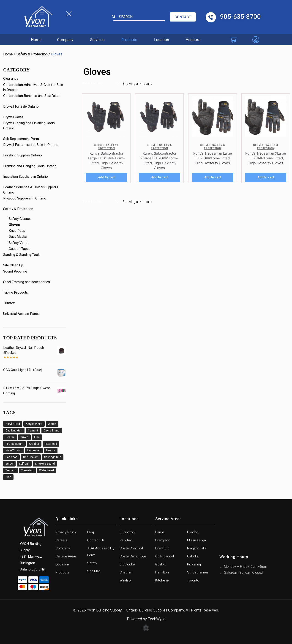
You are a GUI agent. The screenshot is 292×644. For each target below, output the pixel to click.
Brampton (163, 540)
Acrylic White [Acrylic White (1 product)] (34, 424)
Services (97, 40)
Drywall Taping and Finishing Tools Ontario (29, 126)
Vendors (193, 40)
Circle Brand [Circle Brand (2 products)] (52, 431)
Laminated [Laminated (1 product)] (34, 450)
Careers (61, 540)
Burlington (127, 532)
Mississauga (196, 540)
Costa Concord (131, 548)
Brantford (162, 548)
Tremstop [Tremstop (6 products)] (27, 470)
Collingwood (165, 556)
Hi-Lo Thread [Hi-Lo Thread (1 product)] (13, 450)
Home (36, 40)
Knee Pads (17, 231)
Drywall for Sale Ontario (21, 106)
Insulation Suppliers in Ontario (26, 177)
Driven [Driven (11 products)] (24, 437)
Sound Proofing (15, 271)
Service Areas (66, 556)
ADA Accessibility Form (101, 552)
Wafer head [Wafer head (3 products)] (46, 470)
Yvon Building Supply (104, 610)
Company (65, 40)
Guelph (160, 564)
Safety (92, 563)
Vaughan (126, 540)
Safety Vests (19, 243)
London (193, 532)
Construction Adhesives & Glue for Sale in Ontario (33, 87)
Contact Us (96, 540)
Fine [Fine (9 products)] (37, 437)
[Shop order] (101, 83)
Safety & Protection (32, 54)
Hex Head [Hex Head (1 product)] (51, 444)
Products (129, 40)
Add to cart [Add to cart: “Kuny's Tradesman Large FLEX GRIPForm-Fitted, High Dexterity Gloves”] (213, 177)
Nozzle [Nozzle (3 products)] (51, 450)
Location (161, 40)
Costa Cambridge (133, 556)
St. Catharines (198, 572)
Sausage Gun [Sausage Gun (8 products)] (53, 457)
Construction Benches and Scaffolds (31, 96)
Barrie (160, 532)
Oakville (193, 556)
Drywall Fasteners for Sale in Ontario (31, 145)
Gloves (99, 145)
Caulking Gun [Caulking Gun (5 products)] (14, 431)
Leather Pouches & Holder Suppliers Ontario (31, 190)
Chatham (126, 572)
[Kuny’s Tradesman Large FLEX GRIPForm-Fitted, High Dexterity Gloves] (213, 117)
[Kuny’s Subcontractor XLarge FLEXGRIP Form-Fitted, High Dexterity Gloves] (159, 117)
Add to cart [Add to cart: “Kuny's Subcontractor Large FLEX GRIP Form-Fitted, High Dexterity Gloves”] (106, 177)
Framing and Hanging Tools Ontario (30, 166)
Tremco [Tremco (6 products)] (10, 470)
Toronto (193, 580)
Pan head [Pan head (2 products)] (11, 457)
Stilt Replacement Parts (21, 139)
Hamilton (162, 572)
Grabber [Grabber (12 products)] (34, 444)
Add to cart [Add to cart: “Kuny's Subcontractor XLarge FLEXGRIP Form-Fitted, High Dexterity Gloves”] (159, 177)
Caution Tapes (20, 249)
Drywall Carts (13, 117)
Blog (91, 532)
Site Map (94, 571)
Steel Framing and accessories (27, 282)
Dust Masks (18, 237)
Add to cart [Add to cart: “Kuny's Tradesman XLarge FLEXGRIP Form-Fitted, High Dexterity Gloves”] (266, 177)
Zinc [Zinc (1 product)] (8, 477)
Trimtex (9, 303)
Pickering (194, 564)
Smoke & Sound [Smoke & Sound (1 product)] (45, 464)
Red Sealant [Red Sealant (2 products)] (31, 457)
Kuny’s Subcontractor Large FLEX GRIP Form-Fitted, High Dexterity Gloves (106, 161)
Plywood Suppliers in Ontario (25, 198)
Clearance (11, 79)
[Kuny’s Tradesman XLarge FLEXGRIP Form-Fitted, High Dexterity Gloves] (266, 117)
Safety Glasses (20, 219)
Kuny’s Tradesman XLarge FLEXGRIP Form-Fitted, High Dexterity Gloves (266, 158)
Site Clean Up (13, 265)
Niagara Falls (197, 548)
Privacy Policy (66, 532)
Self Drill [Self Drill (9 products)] (24, 464)
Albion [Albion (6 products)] (52, 424)
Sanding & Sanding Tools (22, 255)
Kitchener (162, 580)
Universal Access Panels (22, 314)
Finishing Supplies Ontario (23, 155)
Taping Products (16, 292)
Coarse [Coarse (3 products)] (10, 437)
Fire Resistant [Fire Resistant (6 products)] (14, 444)
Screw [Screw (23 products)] (9, 464)
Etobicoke (127, 564)
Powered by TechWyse (146, 619)
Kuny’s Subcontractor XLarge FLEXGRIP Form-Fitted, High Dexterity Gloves (159, 161)
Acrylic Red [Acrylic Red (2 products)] (13, 424)
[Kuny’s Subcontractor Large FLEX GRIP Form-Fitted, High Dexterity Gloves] (106, 117)
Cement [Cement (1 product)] (33, 431)
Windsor (126, 580)
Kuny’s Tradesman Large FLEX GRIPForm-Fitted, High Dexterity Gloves (213, 158)
